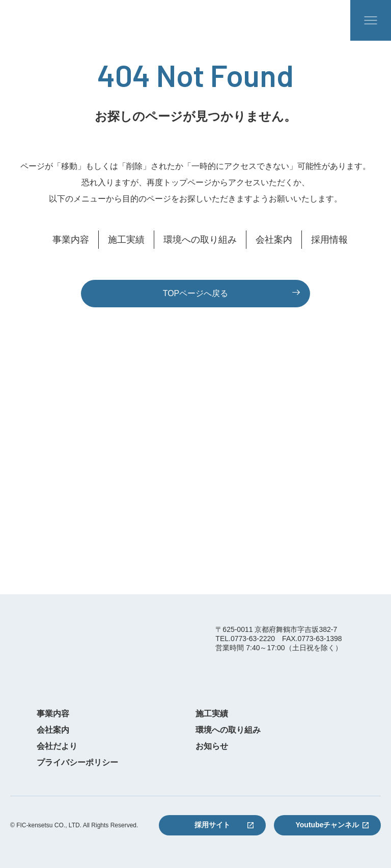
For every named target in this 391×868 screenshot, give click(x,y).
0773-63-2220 (78, 535)
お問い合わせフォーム (295, 541)
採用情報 (329, 240)
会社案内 (274, 240)
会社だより (57, 746)
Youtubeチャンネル (328, 825)
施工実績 (126, 240)
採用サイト (212, 825)
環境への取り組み (200, 240)
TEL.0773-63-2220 (245, 639)
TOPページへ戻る (196, 293)
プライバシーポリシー (77, 763)
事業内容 (71, 240)
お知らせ (212, 746)
